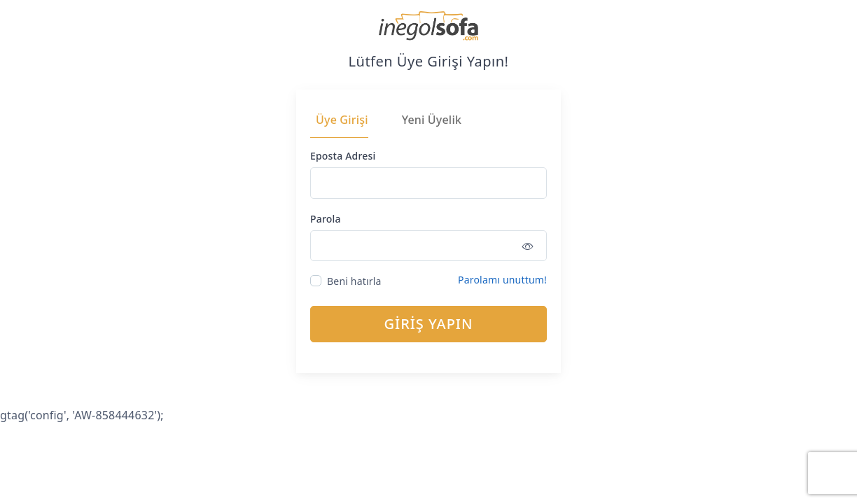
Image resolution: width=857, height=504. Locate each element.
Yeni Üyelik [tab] (432, 120)
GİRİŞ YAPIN (429, 324)
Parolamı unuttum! (502, 280)
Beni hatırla (354, 281)
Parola (326, 219)
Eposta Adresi (343, 156)
